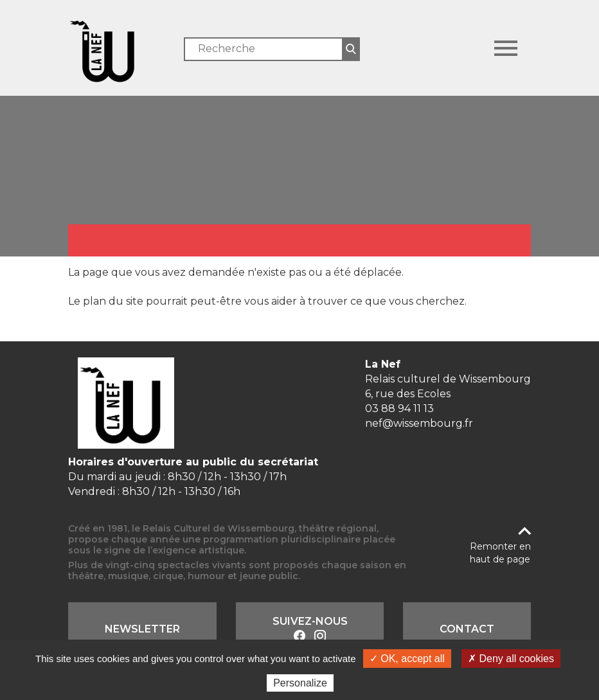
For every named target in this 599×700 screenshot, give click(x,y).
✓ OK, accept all (407, 659)
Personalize (300, 683)
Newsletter (142, 629)
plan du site (113, 301)
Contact (467, 629)
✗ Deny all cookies (511, 659)
